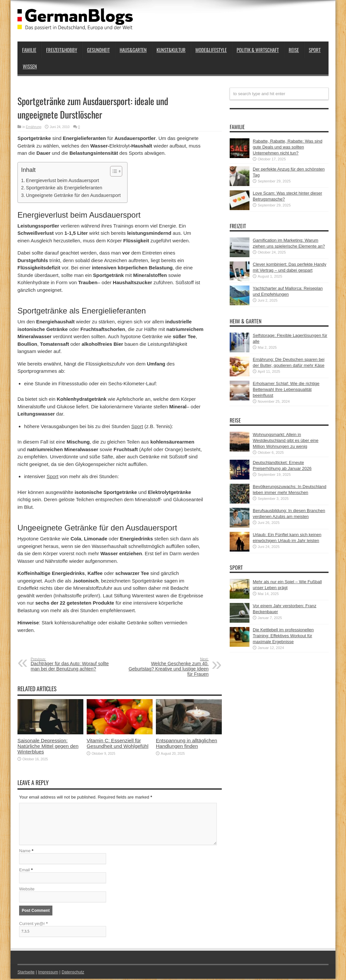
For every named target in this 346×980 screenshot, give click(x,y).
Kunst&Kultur (171, 50)
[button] (113, 171)
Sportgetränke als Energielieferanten (64, 188)
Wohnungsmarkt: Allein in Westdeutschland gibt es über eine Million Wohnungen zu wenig (286, 440)
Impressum (50, 973)
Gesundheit (98, 50)
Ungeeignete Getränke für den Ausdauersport (73, 195)
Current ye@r (33, 925)
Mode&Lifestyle (211, 50)
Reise (294, 50)
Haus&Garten (133, 50)
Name (25, 852)
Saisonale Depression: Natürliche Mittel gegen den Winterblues (48, 746)
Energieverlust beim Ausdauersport (63, 180)
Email (25, 871)
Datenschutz (75, 973)
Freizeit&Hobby (62, 50)
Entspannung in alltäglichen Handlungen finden (187, 743)
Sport (315, 50)
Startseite (27, 973)
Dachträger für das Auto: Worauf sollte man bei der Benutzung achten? (71, 664)
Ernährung (34, 127)
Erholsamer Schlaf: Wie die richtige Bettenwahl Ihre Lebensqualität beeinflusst (286, 389)
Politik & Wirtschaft (258, 50)
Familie (29, 50)
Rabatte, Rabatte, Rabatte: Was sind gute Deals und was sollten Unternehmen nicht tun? (288, 147)
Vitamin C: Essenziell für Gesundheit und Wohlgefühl (117, 743)
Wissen (30, 66)
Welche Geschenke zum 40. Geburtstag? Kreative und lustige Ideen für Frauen (168, 667)
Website (27, 890)
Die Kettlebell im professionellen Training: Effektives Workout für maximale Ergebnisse (283, 636)
